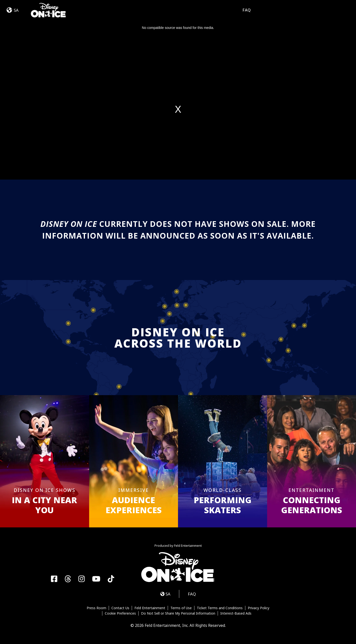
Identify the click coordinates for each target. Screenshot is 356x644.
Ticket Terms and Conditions (220, 608)
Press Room (96, 608)
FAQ (247, 10)
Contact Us (120, 608)
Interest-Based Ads (236, 613)
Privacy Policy (259, 608)
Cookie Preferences (120, 613)
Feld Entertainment (150, 608)
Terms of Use (181, 608)
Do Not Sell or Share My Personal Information (178, 613)
